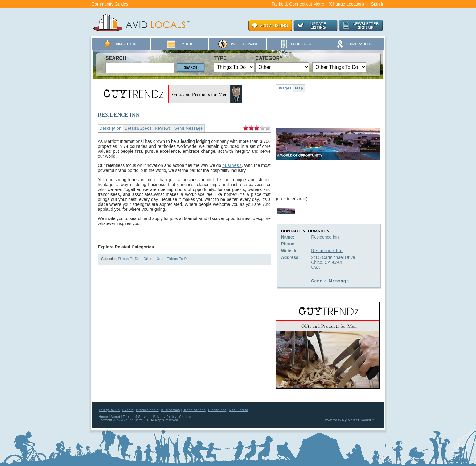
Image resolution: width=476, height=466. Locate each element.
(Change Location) (346, 4)
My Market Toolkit (357, 420)
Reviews (163, 128)
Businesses (171, 410)
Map (299, 88)
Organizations (194, 410)
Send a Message (330, 281)
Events (128, 410)
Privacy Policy (165, 417)
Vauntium (131, 420)
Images (285, 88)
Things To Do (129, 259)
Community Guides (110, 4)
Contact (185, 417)
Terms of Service (137, 417)
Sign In (378, 4)
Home (103, 417)
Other (148, 259)
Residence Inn (327, 251)
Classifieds (217, 410)
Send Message (189, 128)
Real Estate (238, 410)
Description (111, 128)
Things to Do (109, 410)
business (232, 165)
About (115, 417)
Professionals (148, 410)
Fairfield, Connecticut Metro (298, 4)
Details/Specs (138, 128)
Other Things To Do (173, 259)
